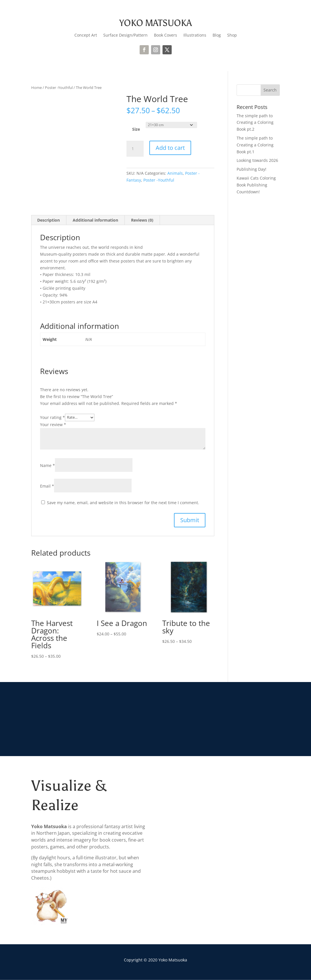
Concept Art (86, 35)
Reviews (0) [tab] (142, 220)
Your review (53, 425)
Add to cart (170, 148)
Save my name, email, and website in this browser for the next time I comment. (123, 503)
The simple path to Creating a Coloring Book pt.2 (255, 123)
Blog (217, 35)
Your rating (53, 417)
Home (36, 88)
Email (47, 486)
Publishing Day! (251, 169)
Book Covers (166, 35)
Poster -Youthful (59, 88)
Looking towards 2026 (257, 160)
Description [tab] (48, 220)
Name (47, 465)
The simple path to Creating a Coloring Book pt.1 (255, 145)
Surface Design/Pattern (125, 35)
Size (136, 129)
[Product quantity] (135, 149)
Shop (232, 35)
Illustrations (195, 35)
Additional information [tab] (95, 220)
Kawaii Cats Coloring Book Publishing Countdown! (256, 185)
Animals (175, 173)
